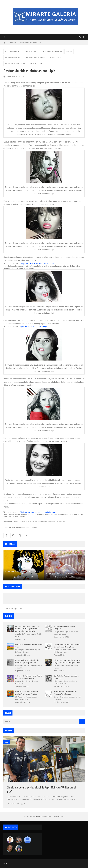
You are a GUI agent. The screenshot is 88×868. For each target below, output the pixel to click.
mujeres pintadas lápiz (13, 57)
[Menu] (4, 37)
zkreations (40, 816)
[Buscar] (84, 37)
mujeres (69, 51)
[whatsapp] (20, 535)
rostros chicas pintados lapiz (15, 63)
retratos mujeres (56, 57)
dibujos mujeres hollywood (52, 51)
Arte (7, 742)
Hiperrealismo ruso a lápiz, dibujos (34, 326)
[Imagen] (44, 759)
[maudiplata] (19, 849)
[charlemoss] (10, 849)
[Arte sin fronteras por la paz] (10, 840)
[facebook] (6, 535)
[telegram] (27, 535)
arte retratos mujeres (13, 51)
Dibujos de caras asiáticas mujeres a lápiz (37, 263)
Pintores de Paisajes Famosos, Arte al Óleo (26, 43)
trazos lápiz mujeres (37, 63)
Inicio (5, 863)
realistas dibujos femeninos (35, 57)
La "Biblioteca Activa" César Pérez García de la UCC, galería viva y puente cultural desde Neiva (28, 629)
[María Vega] (27, 840)
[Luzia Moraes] (19, 840)
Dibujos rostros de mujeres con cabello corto (38, 512)
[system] (80, 37)
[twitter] (13, 535)
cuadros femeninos (31, 51)
